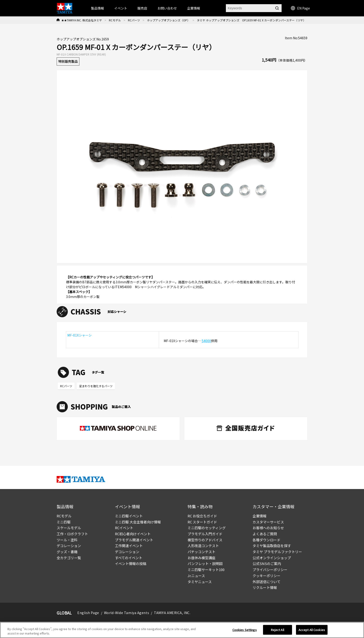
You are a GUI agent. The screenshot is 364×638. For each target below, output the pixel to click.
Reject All (278, 630)
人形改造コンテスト (203, 546)
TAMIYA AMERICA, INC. (172, 613)
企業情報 (260, 516)
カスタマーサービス (268, 522)
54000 (206, 341)
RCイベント (124, 528)
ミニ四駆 (64, 522)
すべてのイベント (129, 558)
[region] (182, 630)
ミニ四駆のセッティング (207, 528)
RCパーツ (134, 20)
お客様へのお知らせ (268, 528)
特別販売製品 (68, 61)
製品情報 (97, 8)
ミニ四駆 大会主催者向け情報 (138, 522)
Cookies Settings (245, 630)
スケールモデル (69, 528)
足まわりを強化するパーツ (96, 386)
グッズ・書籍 (67, 552)
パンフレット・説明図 (205, 564)
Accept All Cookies (312, 630)
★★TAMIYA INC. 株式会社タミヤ (82, 20)
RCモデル (115, 20)
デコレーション (69, 546)
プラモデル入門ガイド (205, 534)
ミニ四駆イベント (129, 516)
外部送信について (266, 582)
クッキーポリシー (266, 576)
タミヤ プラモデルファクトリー (277, 552)
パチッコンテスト (201, 552)
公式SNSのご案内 (267, 564)
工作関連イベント (129, 546)
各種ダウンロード (266, 540)
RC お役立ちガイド (202, 516)
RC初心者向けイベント (133, 534)
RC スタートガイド (202, 522)
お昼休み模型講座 (201, 558)
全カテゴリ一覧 (69, 558)
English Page (88, 613)
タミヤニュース (200, 582)
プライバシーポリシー (270, 570)
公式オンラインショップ (272, 558)
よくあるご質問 (265, 534)
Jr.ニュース (196, 576)
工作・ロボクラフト (72, 534)
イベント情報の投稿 (131, 564)
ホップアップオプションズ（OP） (168, 20)
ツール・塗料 (67, 540)
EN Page (300, 8)
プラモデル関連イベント (134, 540)
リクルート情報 (265, 587)
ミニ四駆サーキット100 (206, 570)
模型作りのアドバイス (205, 540)
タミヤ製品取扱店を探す (272, 546)
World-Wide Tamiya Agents (127, 613)
